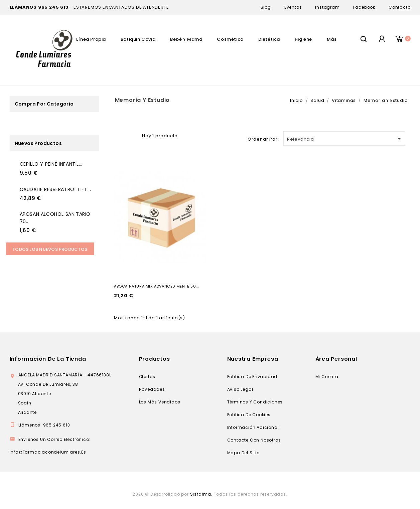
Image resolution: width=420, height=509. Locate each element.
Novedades (152, 389)
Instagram (327, 7)
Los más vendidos (160, 402)
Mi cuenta (327, 377)
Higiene (303, 39)
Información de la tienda (48, 359)
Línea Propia (91, 39)
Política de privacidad (252, 377)
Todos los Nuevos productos (50, 249)
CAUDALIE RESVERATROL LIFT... (55, 189)
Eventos (293, 7)
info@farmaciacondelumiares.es (48, 452)
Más (332, 39)
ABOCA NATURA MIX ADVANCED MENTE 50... (156, 286)
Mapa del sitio (243, 453)
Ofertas (147, 377)
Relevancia (345, 139)
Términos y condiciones (255, 402)
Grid (123, 135)
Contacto (399, 7)
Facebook (364, 7)
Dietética (269, 39)
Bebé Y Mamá (186, 39)
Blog (266, 7)
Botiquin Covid (138, 39)
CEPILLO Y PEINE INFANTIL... (51, 164)
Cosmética (230, 39)
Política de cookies (249, 415)
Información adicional (253, 427)
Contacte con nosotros (254, 440)
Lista (133, 135)
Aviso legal (240, 389)
